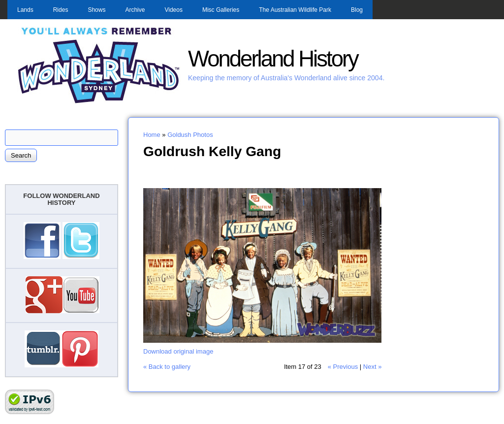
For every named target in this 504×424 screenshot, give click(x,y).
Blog (357, 10)
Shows (96, 10)
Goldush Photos (190, 135)
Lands (25, 10)
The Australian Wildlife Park (295, 10)
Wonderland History (273, 59)
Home (152, 135)
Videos (173, 10)
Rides (61, 10)
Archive (135, 10)
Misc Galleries (221, 10)
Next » (373, 367)
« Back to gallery (167, 367)
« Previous (343, 367)
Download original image (178, 351)
